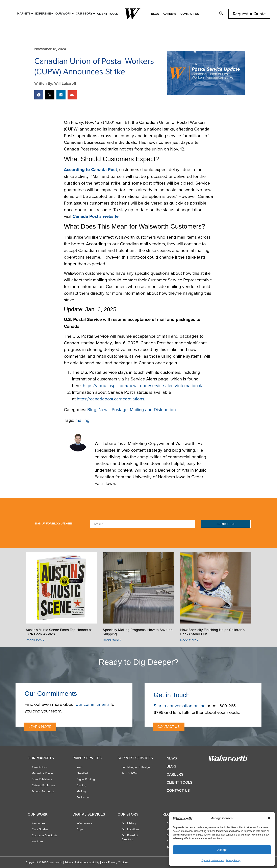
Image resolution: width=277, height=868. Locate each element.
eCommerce (84, 823)
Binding (81, 785)
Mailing (81, 791)
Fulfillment (83, 797)
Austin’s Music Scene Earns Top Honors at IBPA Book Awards (59, 632)
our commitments (93, 704)
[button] (269, 818)
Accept (222, 850)
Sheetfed (82, 773)
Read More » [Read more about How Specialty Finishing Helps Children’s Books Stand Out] (189, 640)
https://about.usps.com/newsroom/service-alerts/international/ (143, 385)
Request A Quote (249, 14)
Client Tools (179, 782)
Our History (129, 823)
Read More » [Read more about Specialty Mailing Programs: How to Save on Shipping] (112, 640)
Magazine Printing (43, 773)
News (104, 409)
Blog (155, 14)
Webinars (38, 841)
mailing (82, 420)
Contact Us (190, 14)
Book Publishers (42, 779)
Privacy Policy (233, 860)
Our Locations (130, 829)
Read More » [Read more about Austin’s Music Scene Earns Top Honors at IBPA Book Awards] (35, 640)
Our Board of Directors (130, 837)
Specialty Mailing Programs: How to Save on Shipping (138, 632)
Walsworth (55, 862)
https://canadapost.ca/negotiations (110, 399)
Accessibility (92, 862)
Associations (40, 767)
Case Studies (40, 829)
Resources (38, 823)
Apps (80, 829)
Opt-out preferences (213, 860)
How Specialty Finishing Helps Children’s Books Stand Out (212, 632)
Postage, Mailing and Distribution (144, 409)
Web (79, 767)
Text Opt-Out (130, 773)
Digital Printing (86, 779)
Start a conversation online (180, 706)
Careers (170, 14)
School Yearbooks (43, 791)
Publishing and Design (136, 767)
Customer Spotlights (44, 835)
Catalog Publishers (44, 785)
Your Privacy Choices (115, 862)
